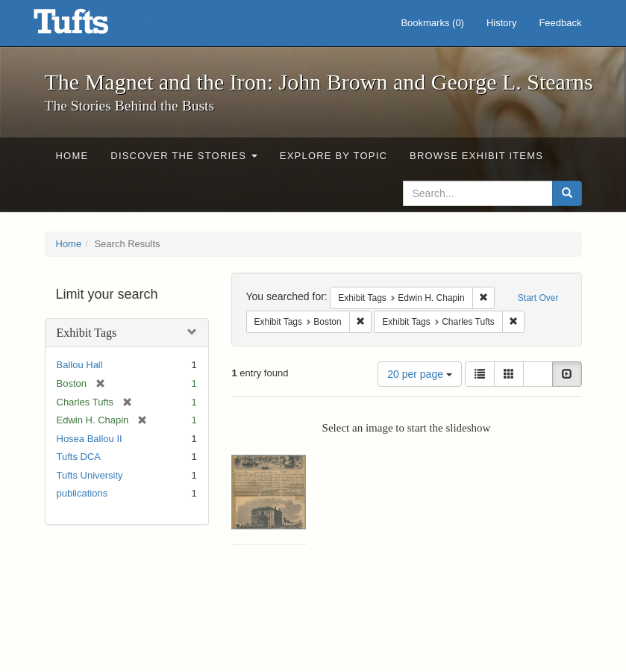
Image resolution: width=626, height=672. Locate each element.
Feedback (560, 23)
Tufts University (90, 475)
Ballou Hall (80, 365)
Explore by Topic (334, 156)
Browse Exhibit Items (476, 156)
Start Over (538, 298)
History (501, 23)
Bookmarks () (432, 23)
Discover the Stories (184, 156)
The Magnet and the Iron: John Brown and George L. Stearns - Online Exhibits (90, 26)
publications (82, 493)
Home (72, 156)
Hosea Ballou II (90, 439)
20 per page (420, 374)
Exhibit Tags (87, 333)
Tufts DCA (79, 457)
